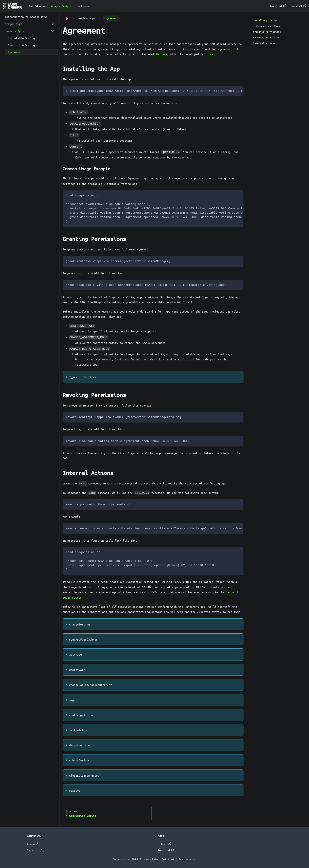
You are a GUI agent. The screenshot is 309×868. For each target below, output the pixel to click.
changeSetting (79, 624)
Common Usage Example (270, 26)
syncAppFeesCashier (83, 639)
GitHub (164, 844)
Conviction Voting (21, 45)
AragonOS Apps (61, 6)
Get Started (38, 6)
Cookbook (83, 6)
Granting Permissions (267, 32)
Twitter (34, 850)
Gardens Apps (14, 31)
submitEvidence (80, 760)
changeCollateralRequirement (91, 685)
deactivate (77, 670)
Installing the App (266, 20)
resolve (75, 790)
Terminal (278, 6)
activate (75, 654)
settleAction (79, 730)
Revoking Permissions (267, 37)
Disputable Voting (21, 38)
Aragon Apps (13, 24)
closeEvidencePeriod (84, 775)
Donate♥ (298, 6)
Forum (33, 844)
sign (72, 700)
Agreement (15, 52)
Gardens (162, 54)
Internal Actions (264, 43)
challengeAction (81, 715)
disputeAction (79, 745)
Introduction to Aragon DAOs (26, 17)
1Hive (209, 54)
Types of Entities (83, 377)
